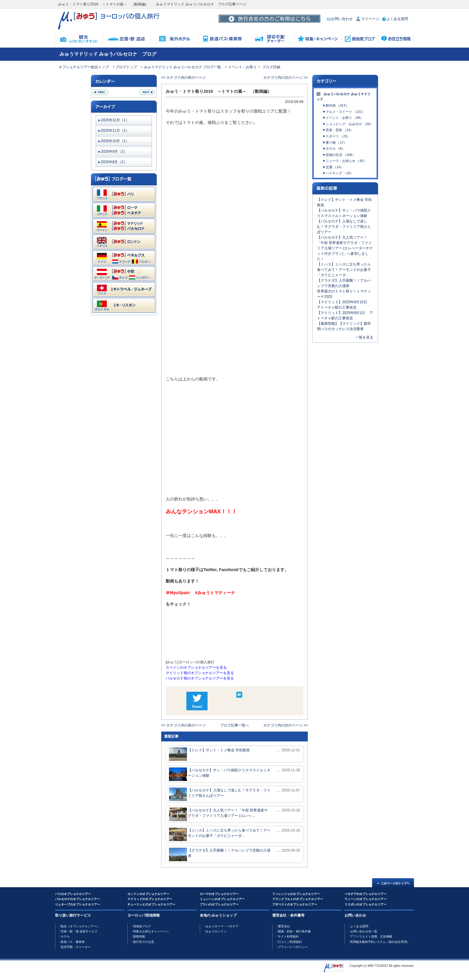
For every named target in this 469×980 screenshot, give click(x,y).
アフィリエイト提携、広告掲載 (371, 936)
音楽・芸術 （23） (339, 130)
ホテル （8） (335, 148)
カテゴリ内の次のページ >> (285, 78)
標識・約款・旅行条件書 (294, 931)
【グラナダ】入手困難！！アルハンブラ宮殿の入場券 (220, 854)
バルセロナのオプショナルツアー (77, 899)
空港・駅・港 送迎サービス (79, 931)
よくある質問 (395, 19)
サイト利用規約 (288, 936)
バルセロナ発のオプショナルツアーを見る (200, 678)
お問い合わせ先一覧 (364, 931)
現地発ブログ (142, 926)
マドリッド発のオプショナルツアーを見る (200, 673)
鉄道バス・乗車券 (73, 942)
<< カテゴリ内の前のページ (184, 78)
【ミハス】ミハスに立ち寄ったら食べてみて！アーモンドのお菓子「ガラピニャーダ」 (220, 834)
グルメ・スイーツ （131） (345, 112)
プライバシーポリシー (293, 947)
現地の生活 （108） (340, 155)
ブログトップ (126, 67)
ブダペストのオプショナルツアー (295, 904)
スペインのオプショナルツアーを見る (196, 668)
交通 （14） (335, 167)
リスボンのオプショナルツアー (366, 904)
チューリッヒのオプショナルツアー (151, 904)
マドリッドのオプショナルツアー (150, 899)
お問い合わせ (340, 19)
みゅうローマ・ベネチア (222, 926)
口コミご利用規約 (290, 942)
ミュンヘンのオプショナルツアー (222, 899)
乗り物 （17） (336, 142)
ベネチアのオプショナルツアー (366, 894)
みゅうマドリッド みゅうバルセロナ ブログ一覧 (183, 67)
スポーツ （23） (338, 136)
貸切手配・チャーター (76, 947)
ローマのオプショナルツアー (219, 894)
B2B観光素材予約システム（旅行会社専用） (380, 942)
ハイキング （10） (339, 173)
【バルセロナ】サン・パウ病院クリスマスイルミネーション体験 (220, 774)
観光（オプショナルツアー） (80, 926)
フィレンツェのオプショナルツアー (296, 894)
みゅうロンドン (216, 931)
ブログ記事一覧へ (234, 725)
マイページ (367, 19)
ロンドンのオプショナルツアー (148, 894)
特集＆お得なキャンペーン (151, 931)
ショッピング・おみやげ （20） (349, 124)
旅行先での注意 (144, 942)
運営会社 (284, 926)
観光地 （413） (337, 105)
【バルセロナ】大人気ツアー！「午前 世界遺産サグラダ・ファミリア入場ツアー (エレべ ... (218, 814)
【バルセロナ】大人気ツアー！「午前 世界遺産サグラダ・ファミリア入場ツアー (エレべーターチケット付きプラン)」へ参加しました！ (345, 248)
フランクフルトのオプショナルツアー (298, 899)
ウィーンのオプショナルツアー (366, 899)
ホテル (65, 936)
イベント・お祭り (242, 67)
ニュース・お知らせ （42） (346, 161)
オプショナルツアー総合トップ (84, 67)
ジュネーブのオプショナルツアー (77, 904)
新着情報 (139, 936)
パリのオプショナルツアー (73, 894)
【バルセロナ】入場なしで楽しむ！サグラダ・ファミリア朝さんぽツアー (220, 794)
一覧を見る (364, 337)
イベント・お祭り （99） (344, 118)
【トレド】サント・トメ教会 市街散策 (209, 754)
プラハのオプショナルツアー (219, 904)
